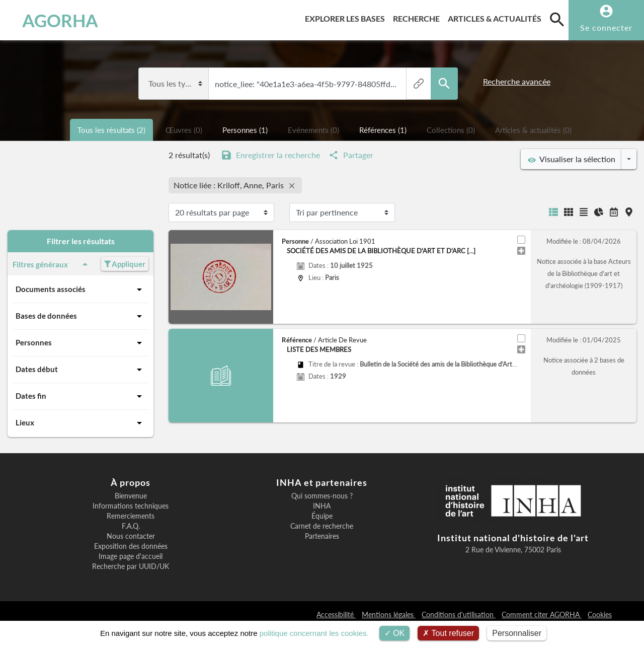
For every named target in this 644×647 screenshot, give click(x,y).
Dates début (80, 370)
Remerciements (131, 516)
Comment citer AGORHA (542, 615)
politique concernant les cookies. (314, 633)
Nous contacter (131, 536)
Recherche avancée (517, 81)
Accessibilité (336, 615)
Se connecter (606, 27)
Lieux (80, 423)
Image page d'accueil (131, 556)
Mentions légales (389, 615)
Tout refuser (448, 633)
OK (395, 633)
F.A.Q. (131, 526)
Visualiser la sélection (572, 159)
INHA (322, 506)
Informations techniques (131, 506)
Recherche (418, 17)
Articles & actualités (497, 17)
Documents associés (80, 290)
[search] (557, 19)
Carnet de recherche (322, 526)
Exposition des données (131, 546)
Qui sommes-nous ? (322, 496)
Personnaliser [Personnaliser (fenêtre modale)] (517, 633)
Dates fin (80, 396)
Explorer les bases (347, 17)
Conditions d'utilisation (459, 615)
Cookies (600, 615)
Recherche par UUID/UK (131, 566)
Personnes (80, 343)
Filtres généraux (52, 264)
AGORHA (57, 20)
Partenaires (322, 536)
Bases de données (80, 316)
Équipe (322, 516)
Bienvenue (131, 496)
